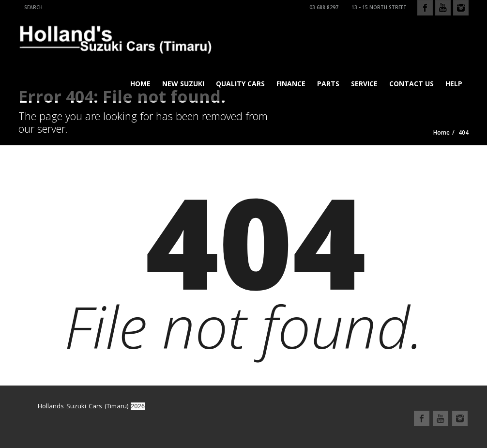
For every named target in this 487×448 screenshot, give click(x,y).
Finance (291, 84)
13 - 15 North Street (378, 7)
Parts (328, 84)
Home (140, 84)
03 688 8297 (323, 7)
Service (364, 84)
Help (454, 84)
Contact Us (411, 84)
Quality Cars (240, 84)
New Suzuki (183, 84)
